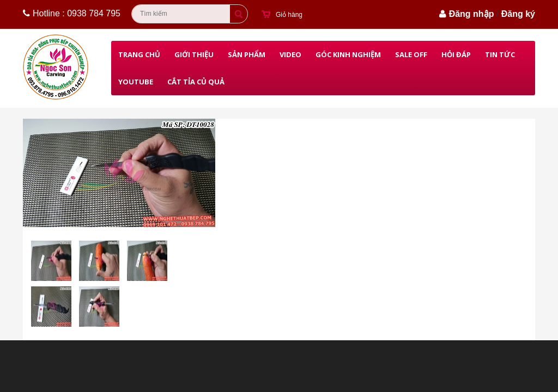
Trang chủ (139, 54)
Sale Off (411, 54)
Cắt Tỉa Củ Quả (196, 82)
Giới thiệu (194, 54)
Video (290, 54)
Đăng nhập (472, 14)
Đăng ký (518, 14)
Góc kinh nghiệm (348, 54)
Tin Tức (500, 54)
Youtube (136, 82)
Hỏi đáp (456, 54)
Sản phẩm (247, 54)
